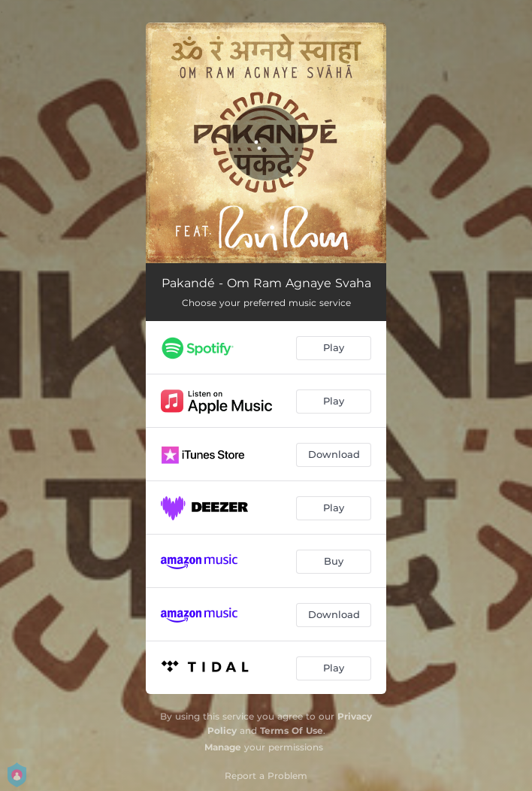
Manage (223, 747)
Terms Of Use (292, 730)
